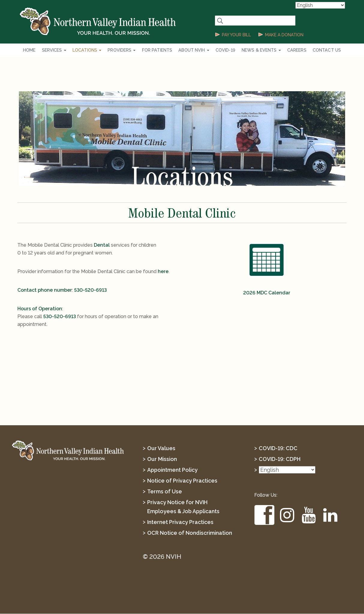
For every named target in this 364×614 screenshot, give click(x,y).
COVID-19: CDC (278, 448)
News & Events (259, 50)
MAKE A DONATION (284, 35)
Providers (124, 50)
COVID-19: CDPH (280, 459)
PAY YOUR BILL (236, 35)
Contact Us (322, 50)
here (163, 272)
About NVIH (194, 50)
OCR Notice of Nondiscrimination (190, 533)
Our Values (161, 448)
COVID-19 (224, 50)
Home (35, 50)
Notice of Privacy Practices (182, 481)
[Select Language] (320, 5)
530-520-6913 (90, 290)
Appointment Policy (173, 470)
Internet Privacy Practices (180, 522)
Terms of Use (165, 492)
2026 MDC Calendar (267, 293)
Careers (293, 50)
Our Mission (162, 459)
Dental (102, 245)
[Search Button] (220, 21)
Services (59, 50)
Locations (91, 50)
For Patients (158, 50)
